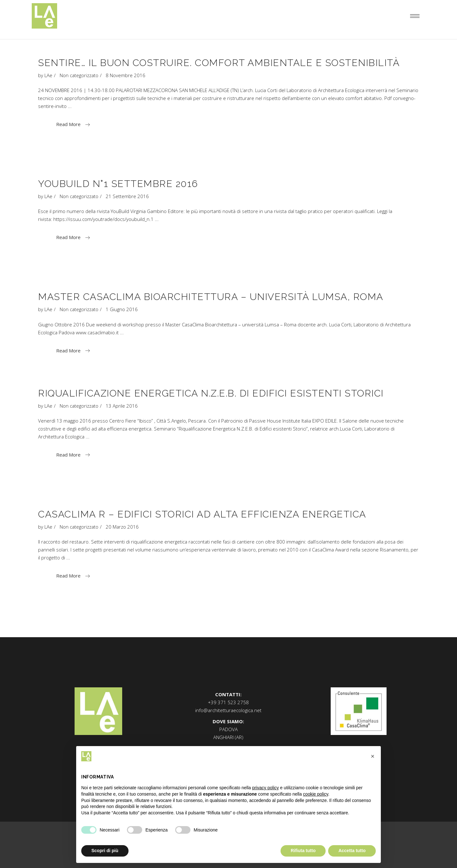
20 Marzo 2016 (122, 527)
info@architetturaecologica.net (228, 710)
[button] (373, 756)
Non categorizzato (79, 75)
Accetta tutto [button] (352, 851)
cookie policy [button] (316, 794)
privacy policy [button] (266, 788)
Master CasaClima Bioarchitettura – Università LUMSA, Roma (211, 297)
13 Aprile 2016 (122, 406)
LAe (48, 75)
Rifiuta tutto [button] (303, 851)
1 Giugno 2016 (122, 309)
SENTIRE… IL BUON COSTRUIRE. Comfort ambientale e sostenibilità (219, 63)
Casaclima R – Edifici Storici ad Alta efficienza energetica (202, 514)
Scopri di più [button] (105, 851)
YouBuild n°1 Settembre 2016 (118, 184)
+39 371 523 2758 (228, 702)
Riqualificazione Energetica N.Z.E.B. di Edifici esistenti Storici (211, 393)
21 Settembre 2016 (127, 196)
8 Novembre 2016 (126, 75)
